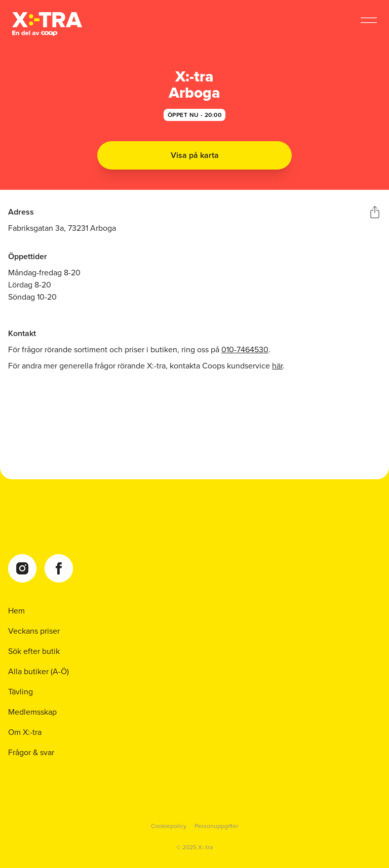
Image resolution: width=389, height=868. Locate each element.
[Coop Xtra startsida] (47, 24)
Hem (16, 611)
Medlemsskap (32, 712)
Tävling (21, 692)
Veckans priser (34, 631)
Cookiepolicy (169, 826)
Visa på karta (195, 155)
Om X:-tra (25, 732)
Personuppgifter (217, 826)
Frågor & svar (31, 753)
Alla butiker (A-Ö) (38, 672)
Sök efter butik (34, 651)
